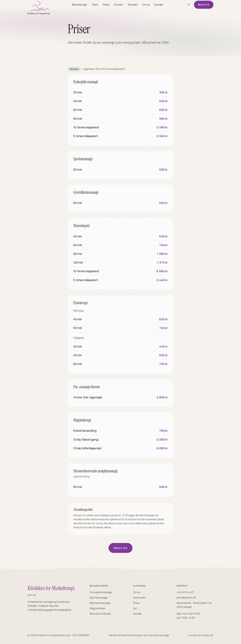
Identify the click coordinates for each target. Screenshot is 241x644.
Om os (146, 5)
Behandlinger (79, 5)
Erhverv (119, 5)
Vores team (139, 598)
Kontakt (159, 5)
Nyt (135, 608)
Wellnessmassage (100, 603)
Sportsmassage (98, 598)
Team (95, 5)
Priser (106, 5)
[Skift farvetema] (189, 5)
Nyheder (133, 5)
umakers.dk (207, 635)
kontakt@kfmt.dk (186, 598)
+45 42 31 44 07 (185, 592)
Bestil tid (204, 5)
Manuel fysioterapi (100, 614)
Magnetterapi (97, 608)
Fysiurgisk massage (101, 592)
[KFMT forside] (39, 8)
